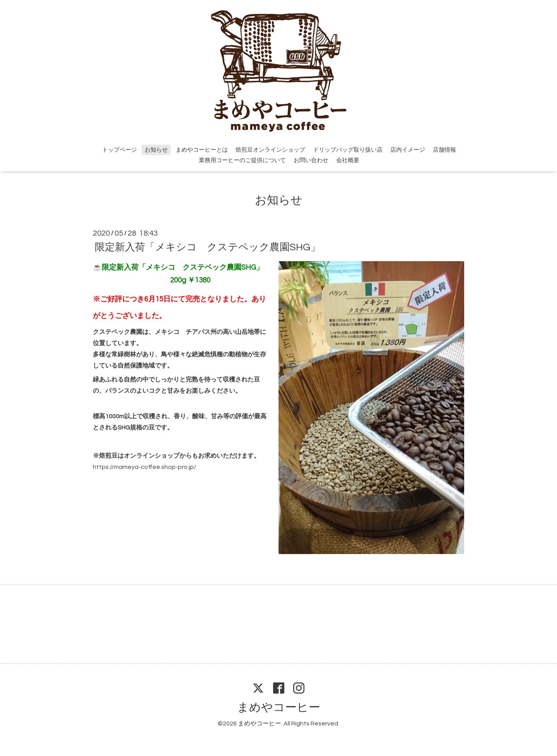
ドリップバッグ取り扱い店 (348, 150)
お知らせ (156, 150)
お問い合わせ (311, 160)
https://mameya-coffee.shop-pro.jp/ (144, 467)
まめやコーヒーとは (202, 150)
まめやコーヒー (279, 707)
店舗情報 (444, 150)
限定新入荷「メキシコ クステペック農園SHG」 (208, 247)
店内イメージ (408, 150)
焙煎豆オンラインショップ (270, 150)
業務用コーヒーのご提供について (242, 160)
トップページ (120, 150)
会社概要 (348, 160)
